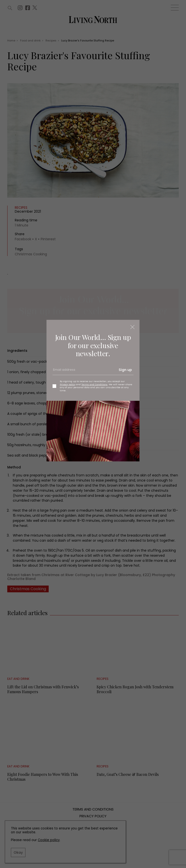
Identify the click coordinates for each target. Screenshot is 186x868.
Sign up (125, 370)
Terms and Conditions (94, 384)
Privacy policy (68, 384)
